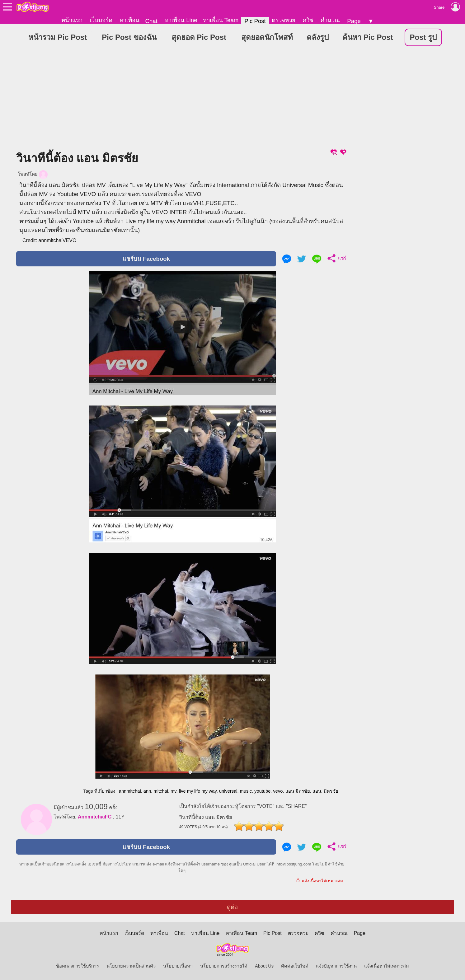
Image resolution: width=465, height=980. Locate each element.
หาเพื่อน (129, 20)
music (246, 791)
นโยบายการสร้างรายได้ (224, 966)
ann (147, 791)
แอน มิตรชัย (298, 791)
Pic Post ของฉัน (129, 38)
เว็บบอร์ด (101, 20)
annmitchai (130, 791)
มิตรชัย (331, 791)
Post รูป (423, 38)
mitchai (161, 791)
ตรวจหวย (284, 20)
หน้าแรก (72, 20)
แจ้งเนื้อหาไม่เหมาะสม (319, 881)
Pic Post (255, 21)
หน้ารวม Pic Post (58, 38)
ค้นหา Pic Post (368, 38)
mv (173, 791)
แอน (317, 791)
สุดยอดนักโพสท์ (267, 38)
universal (228, 791)
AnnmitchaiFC (95, 817)
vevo (278, 791)
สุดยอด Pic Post (199, 38)
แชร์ (336, 259)
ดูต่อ (232, 907)
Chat (151, 21)
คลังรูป (318, 38)
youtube (262, 791)
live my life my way (198, 791)
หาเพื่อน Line (181, 20)
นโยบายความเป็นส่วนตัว (131, 966)
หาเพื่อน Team (221, 20)
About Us (264, 966)
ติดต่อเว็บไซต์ (295, 966)
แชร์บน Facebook (146, 259)
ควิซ (308, 20)
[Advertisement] (182, 99)
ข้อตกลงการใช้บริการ (77, 966)
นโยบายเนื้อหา (178, 966)
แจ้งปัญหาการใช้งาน (336, 966)
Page (354, 21)
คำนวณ (330, 20)
